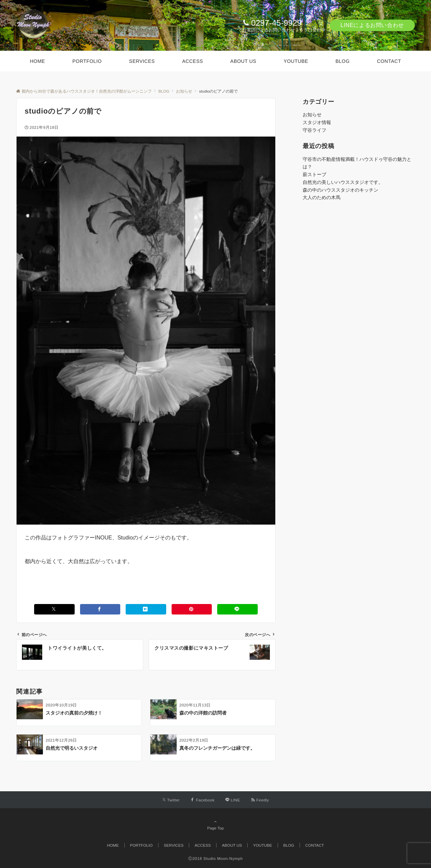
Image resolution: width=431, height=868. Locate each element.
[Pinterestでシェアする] (192, 609)
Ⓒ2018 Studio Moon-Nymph (215, 858)
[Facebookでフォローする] (202, 800)
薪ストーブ (314, 174)
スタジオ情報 (317, 122)
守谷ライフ (314, 130)
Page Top (215, 825)
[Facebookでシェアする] (100, 609)
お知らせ (312, 115)
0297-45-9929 (276, 23)
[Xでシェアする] (54, 609)
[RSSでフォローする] (260, 800)
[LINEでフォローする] (233, 800)
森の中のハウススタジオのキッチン (340, 190)
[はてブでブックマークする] (146, 609)
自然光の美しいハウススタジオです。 (343, 182)
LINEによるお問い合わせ (372, 25)
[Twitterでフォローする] (171, 800)
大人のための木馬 (322, 197)
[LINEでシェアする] (237, 609)
